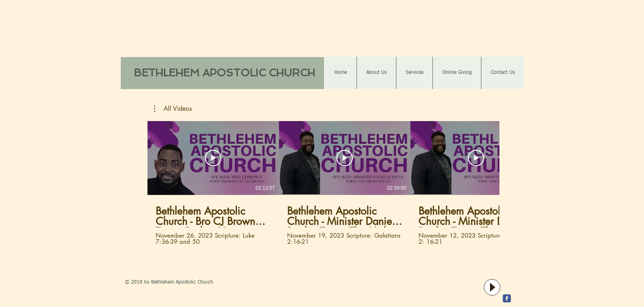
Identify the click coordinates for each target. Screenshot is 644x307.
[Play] (492, 287)
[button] (173, 109)
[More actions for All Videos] (173, 109)
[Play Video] (213, 158)
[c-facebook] (507, 298)
